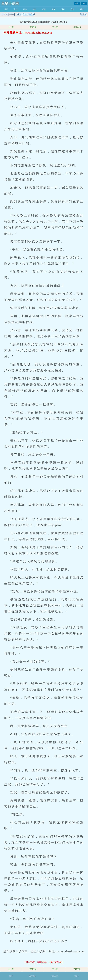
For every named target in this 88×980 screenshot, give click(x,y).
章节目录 (33, 27)
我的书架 (32, 976)
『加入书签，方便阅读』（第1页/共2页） (44, 962)
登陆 (77, 3)
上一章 (11, 27)
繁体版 (5, 14)
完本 (72, 9)
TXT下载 (77, 969)
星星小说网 (10, 3)
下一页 (55, 27)
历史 (44, 9)
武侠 (25, 9)
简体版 (12, 14)
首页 (6, 9)
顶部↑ (77, 976)
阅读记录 (55, 976)
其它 (63, 9)
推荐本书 (77, 27)
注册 (84, 3)
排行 (82, 9)
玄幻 (16, 9)
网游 (54, 9)
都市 (34, 9)
